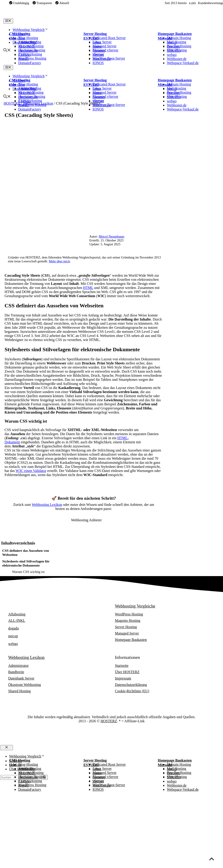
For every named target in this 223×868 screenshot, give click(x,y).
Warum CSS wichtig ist (28, 572)
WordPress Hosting (129, 614)
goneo (97, 46)
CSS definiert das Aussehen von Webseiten (26, 553)
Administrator (18, 666)
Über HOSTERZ (127, 672)
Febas (97, 42)
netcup (172, 42)
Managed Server (127, 633)
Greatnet (99, 51)
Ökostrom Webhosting (25, 685)
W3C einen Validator (31, 471)
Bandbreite (16, 672)
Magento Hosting (128, 621)
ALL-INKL (27, 46)
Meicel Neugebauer (112, 236)
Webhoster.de (177, 59)
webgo (172, 55)
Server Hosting (95, 34)
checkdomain (28, 51)
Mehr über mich (59, 261)
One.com (173, 46)
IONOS (98, 63)
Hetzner (98, 55)
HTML (88, 288)
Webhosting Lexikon (47, 505)
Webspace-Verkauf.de (183, 63)
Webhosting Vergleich (30, 30)
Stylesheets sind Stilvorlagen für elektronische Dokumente (26, 563)
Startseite (122, 666)
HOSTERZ (109, 721)
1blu (13, 38)
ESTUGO (91, 38)
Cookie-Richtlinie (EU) (132, 691)
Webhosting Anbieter (27, 606)
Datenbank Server (21, 678)
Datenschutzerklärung (131, 685)
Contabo (24, 55)
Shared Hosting (19, 691)
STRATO (174, 51)
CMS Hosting (20, 34)
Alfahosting (27, 42)
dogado (24, 59)
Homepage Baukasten (175, 34)
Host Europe (102, 59)
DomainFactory (30, 63)
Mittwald (165, 38)
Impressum (123, 678)
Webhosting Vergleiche (135, 606)
